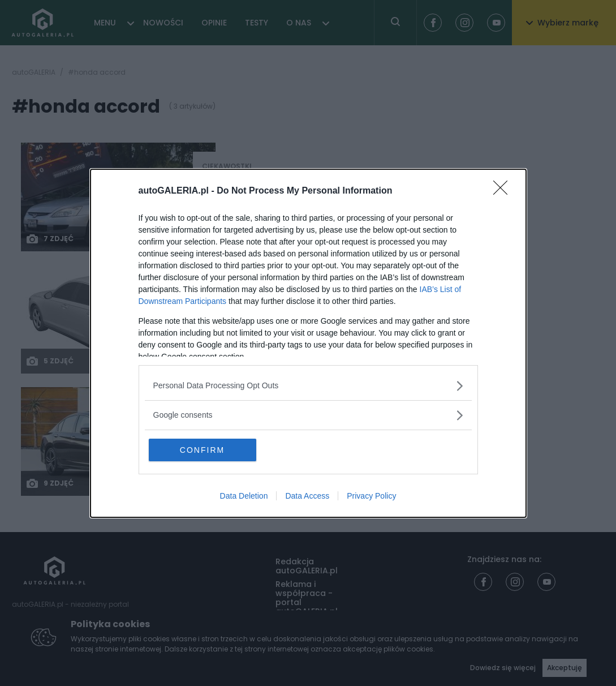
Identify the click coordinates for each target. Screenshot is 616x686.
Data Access (307, 496)
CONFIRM (202, 450)
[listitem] (308, 386)
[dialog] (308, 343)
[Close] (504, 191)
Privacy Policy (371, 496)
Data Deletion (244, 496)
